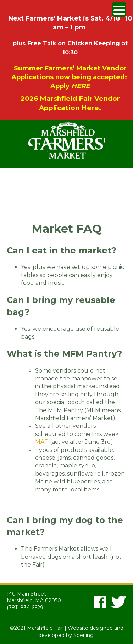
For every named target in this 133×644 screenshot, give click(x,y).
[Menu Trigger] (119, 10)
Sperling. (84, 635)
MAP (43, 442)
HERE (81, 86)
